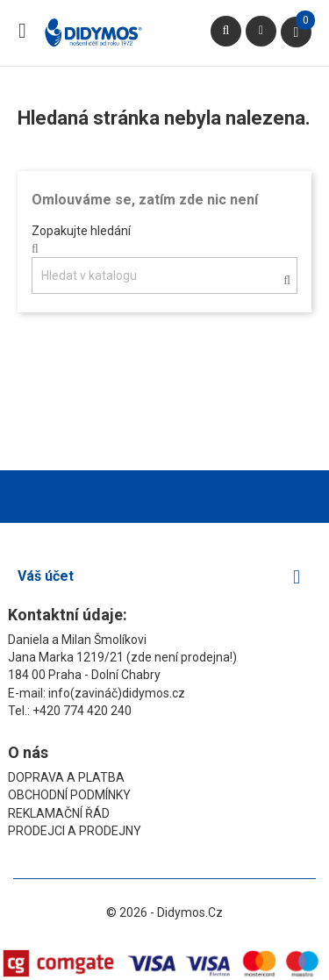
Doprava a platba (66, 777)
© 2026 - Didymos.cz (164, 912)
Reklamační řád (59, 813)
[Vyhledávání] (164, 275)
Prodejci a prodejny (75, 831)
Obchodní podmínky (69, 795)
